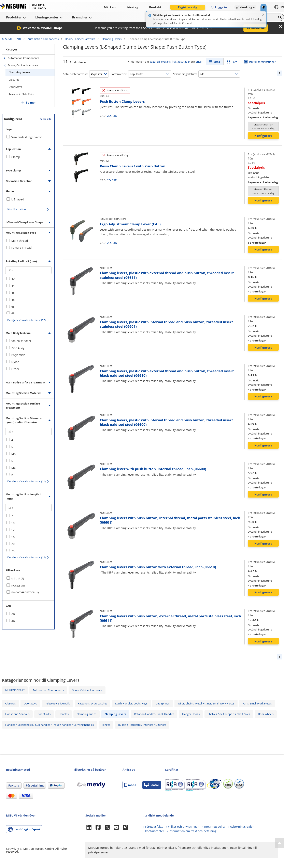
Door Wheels (266, 714)
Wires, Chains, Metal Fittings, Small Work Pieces (206, 703)
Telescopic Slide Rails (21, 94)
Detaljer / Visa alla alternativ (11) (26, 481)
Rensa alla (45, 119)
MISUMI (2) (18, 578)
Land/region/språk (27, 829)
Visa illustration (17, 209)
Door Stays (15, 87)
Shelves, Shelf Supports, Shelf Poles (229, 714)
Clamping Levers (112, 39)
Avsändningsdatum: (185, 74)
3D (115, 116)
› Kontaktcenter (154, 831)
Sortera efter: (119, 74)
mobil (130, 785)
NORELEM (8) (19, 586)
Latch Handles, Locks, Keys (131, 703)
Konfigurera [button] (263, 136)
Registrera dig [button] (188, 7)
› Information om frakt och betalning (192, 831)
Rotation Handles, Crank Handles (154, 714)
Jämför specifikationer (262, 62)
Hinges (106, 725)
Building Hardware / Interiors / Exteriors (142, 725)
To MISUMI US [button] (256, 28)
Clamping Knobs (87, 714)
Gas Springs (163, 703)
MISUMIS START (12, 39)
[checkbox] (28, 157)
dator (152, 785)
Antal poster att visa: (75, 74)
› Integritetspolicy (214, 827)
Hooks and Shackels (17, 714)
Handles (64, 714)
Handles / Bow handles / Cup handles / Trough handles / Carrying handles (49, 725)
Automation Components (43, 39)
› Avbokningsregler (241, 827)
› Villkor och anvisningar (183, 827)
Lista (217, 62)
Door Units (44, 714)
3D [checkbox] (13, 621)
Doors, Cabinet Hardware (80, 39)
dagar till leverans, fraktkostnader (170, 62)
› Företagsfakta (153, 827)
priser (199, 62)
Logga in (218, 7)
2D (109, 116)
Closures (14, 80)
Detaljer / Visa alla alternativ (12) (26, 320)
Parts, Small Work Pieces (257, 703)
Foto (235, 62)
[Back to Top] (279, 843)
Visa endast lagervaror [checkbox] (27, 137)
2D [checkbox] (13, 614)
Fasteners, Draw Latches (93, 703)
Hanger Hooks (191, 714)
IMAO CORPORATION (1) (25, 592)
